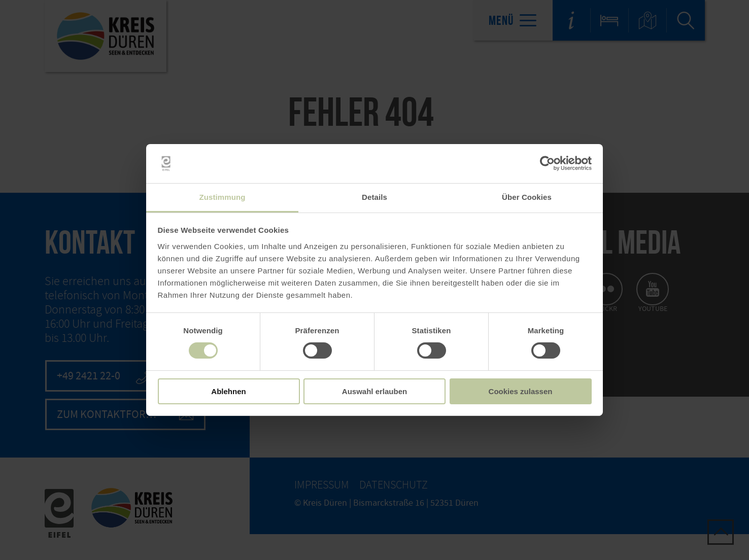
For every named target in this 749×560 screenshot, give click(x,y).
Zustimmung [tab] (223, 197)
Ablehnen (228, 391)
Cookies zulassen (521, 391)
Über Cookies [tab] (527, 197)
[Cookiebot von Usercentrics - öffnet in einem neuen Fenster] (547, 163)
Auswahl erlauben (374, 391)
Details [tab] (374, 197)
